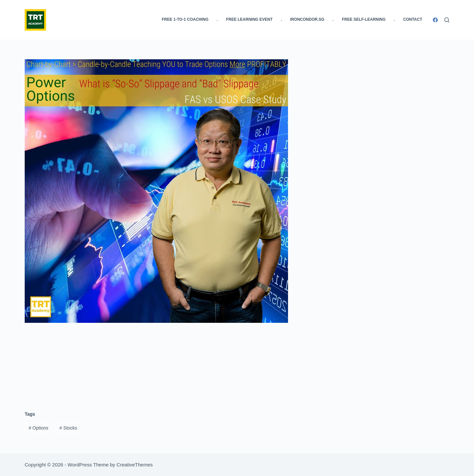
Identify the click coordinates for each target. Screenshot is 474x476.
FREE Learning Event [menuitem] (249, 19)
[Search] (447, 20)
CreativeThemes (135, 465)
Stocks (68, 428)
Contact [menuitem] (413, 19)
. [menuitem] (217, 19)
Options (39, 428)
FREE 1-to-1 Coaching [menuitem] (185, 19)
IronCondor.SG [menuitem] (307, 19)
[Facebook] (435, 20)
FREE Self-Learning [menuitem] (364, 19)
